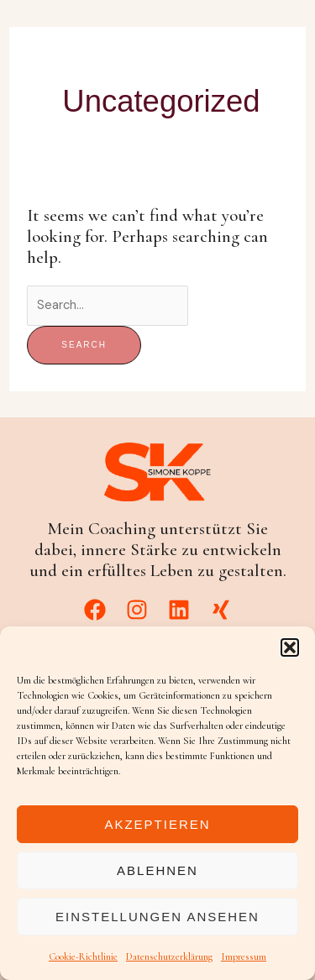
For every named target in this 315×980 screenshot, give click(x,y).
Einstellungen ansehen (157, 917)
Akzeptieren (157, 824)
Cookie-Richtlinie (83, 956)
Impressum (244, 956)
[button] (290, 647)
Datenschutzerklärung (169, 956)
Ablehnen (157, 870)
